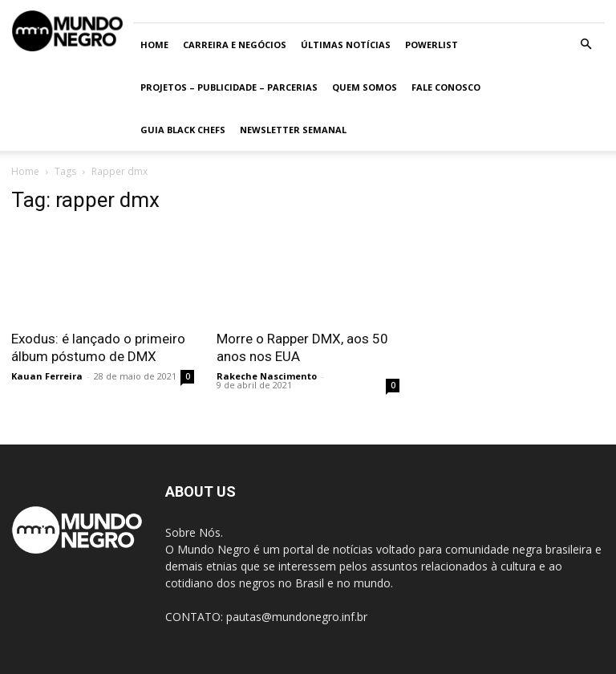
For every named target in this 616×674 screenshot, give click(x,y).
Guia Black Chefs (183, 130)
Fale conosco (446, 87)
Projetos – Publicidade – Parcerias (229, 87)
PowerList (432, 45)
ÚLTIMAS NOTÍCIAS (346, 45)
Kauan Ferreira (47, 376)
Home (154, 45)
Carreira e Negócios (235, 45)
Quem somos (365, 87)
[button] (586, 45)
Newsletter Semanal (293, 130)
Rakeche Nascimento (267, 376)
